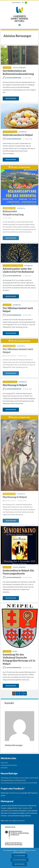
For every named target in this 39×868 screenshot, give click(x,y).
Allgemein (7, 68)
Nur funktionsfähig (19, 860)
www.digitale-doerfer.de (17, 821)
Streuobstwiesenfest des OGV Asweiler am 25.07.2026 (19, 783)
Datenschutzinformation (9, 765)
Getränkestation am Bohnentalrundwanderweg (18, 72)
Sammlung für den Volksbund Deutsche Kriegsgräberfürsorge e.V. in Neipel (19, 659)
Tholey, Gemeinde (19, 68)
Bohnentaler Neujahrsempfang (13, 213)
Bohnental (23, 132)
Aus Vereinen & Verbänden (13, 266)
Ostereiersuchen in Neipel (18, 135)
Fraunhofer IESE (27, 808)
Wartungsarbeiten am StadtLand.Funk (13, 780)
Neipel (15, 651)
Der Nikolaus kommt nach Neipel (18, 310)
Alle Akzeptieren (19, 856)
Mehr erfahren (11, 98)
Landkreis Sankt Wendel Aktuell (20, 19)
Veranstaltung (9, 208)
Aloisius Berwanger (12, 78)
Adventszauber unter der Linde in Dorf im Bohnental (18, 270)
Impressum (4, 763)
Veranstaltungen (10, 132)
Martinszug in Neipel (15, 385)
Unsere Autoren (16, 2)
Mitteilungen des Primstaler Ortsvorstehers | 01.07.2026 (19, 778)
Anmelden (4, 768)
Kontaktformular (14, 793)
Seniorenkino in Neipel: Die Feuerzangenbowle (18, 572)
